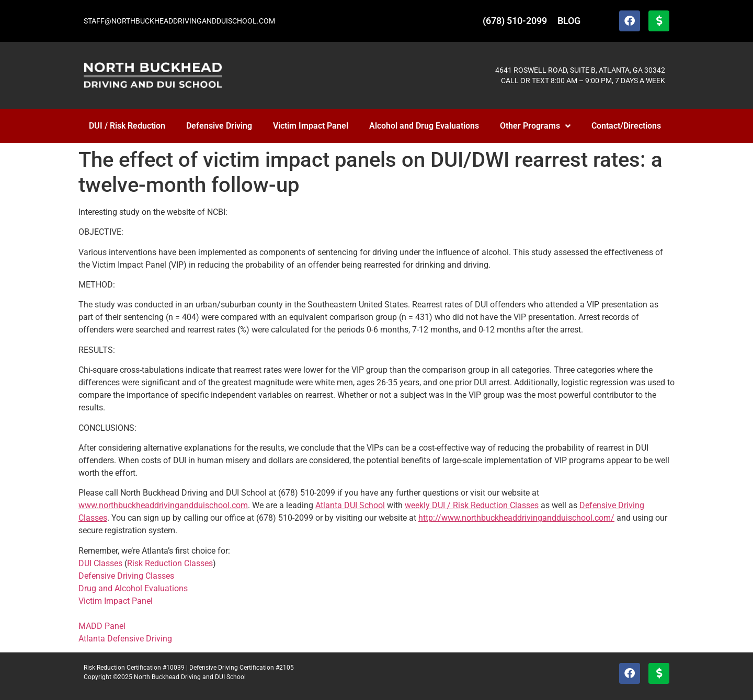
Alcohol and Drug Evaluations (424, 126)
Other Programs (535, 126)
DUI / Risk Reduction (127, 126)
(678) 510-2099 (515, 21)
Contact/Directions (626, 126)
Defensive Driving (219, 126)
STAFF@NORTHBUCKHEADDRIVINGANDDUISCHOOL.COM (179, 21)
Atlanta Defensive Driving (125, 639)
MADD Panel (102, 626)
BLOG (569, 21)
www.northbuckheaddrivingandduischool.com (163, 505)
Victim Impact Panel (311, 126)
